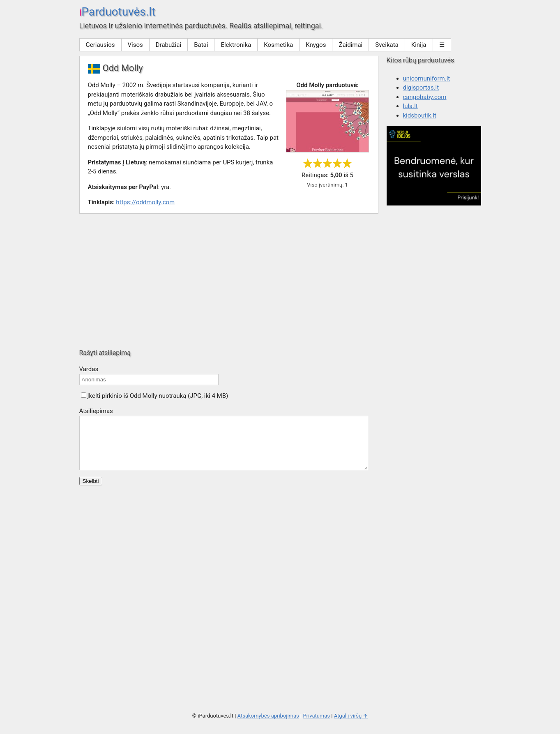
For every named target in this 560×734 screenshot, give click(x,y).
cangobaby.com (425, 97)
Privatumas (316, 726)
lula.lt (410, 106)
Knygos (316, 45)
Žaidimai (350, 45)
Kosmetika (278, 45)
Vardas (89, 369)
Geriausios (100, 45)
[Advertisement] (280, 281)
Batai (201, 45)
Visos (135, 45)
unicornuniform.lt (427, 78)
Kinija (419, 45)
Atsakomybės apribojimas (268, 726)
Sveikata (387, 45)
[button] (84, 395)
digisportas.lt (421, 88)
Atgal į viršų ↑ (351, 726)
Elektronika (236, 45)
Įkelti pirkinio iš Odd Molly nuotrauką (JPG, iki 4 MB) (158, 396)
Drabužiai (168, 45)
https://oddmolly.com (145, 202)
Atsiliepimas (96, 411)
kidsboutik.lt (420, 115)
